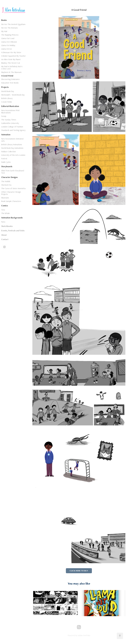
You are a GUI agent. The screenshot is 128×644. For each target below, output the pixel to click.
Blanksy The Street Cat (11, 63)
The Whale (5, 213)
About (4, 235)
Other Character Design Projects (11, 193)
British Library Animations (12, 144)
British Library (7, 98)
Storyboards (7, 166)
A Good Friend (7, 76)
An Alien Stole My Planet (11, 59)
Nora (3, 222)
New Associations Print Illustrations (10, 111)
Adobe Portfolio (84, 635)
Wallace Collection (8, 152)
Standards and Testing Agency (13, 130)
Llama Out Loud (8, 38)
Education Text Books (10, 83)
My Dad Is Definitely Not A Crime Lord (12, 68)
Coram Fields (7, 102)
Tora (3, 210)
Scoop (4, 116)
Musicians (5, 198)
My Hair (4, 31)
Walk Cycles (6, 162)
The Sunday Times (9, 120)
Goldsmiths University (10, 123)
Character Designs (9, 177)
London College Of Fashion (12, 127)
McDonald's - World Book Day (13, 95)
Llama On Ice (7, 49)
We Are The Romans (9, 28)
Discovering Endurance (10, 79)
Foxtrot (4, 159)
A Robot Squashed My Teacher (13, 56)
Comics (5, 206)
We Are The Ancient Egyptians (13, 24)
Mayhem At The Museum (11, 72)
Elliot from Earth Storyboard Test (13, 172)
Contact (5, 239)
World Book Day (8, 91)
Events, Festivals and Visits (13, 231)
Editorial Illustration (10, 106)
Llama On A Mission (9, 42)
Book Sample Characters (11, 201)
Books (4, 20)
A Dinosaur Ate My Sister (11, 52)
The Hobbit (6, 181)
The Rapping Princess (10, 35)
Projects (5, 87)
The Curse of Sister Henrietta (13, 188)
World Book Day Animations (12, 148)
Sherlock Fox (6, 185)
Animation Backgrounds (12, 218)
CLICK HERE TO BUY (79, 571)
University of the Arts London (13, 155)
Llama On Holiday (8, 45)
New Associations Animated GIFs (12, 140)
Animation (6, 135)
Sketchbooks (7, 226)
